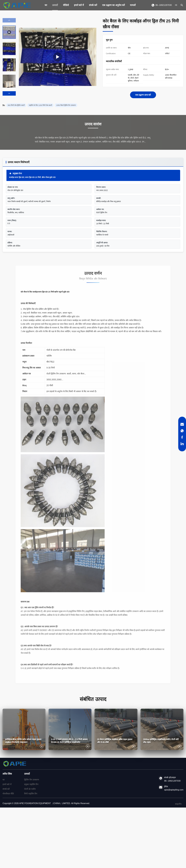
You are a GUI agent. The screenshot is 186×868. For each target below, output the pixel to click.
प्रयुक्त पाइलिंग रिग (31, 784)
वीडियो (66, 5)
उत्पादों (55, 5)
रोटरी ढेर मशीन (30, 789)
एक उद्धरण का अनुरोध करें (113, 5)
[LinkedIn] (182, 444)
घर (46, 5)
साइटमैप (178, 804)
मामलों (133, 5)
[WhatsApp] (182, 431)
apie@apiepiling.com (174, 790)
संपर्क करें (93, 5)
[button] (9, 93)
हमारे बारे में (79, 5)
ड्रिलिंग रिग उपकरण (32, 780)
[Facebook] (182, 437)
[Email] (182, 424)
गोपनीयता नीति (8, 794)
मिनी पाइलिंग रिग (31, 794)
